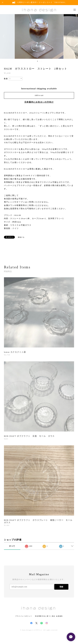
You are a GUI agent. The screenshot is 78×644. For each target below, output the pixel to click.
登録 (61, 587)
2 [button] (39, 61)
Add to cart (39, 95)
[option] (39, 36)
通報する (21, 237)
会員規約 (59, 616)
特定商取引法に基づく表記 (45, 616)
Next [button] (74, 36)
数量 (6, 79)
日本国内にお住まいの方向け (39, 102)
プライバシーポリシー (24, 616)
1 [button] (37, 61)
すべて (12, 546)
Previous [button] (4, 36)
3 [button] (41, 61)
